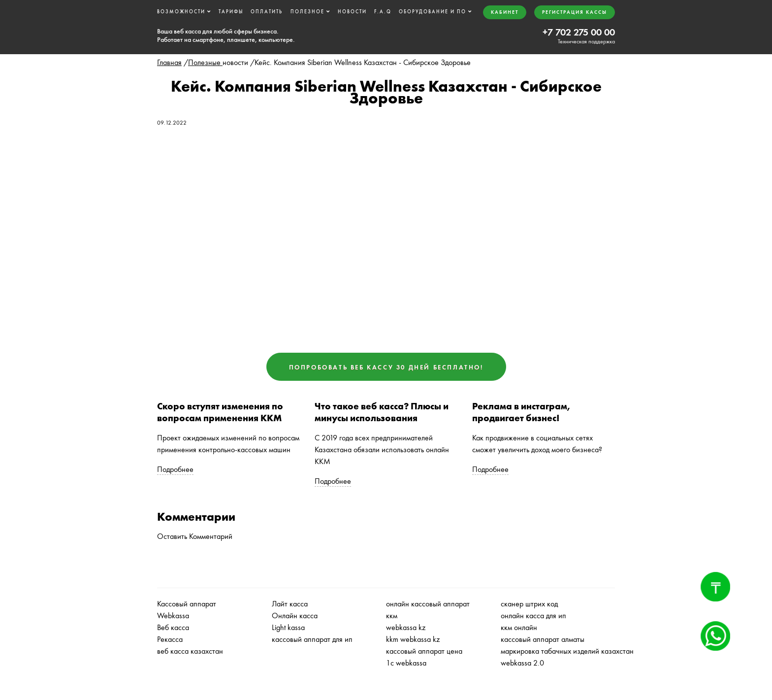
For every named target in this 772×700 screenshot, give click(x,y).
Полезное (307, 12)
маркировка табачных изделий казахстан (567, 651)
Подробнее (175, 469)
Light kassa (288, 627)
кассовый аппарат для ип (312, 639)
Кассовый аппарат (187, 604)
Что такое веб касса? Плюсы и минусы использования (382, 412)
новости (235, 62)
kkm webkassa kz (413, 639)
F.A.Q (383, 12)
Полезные (205, 62)
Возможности (181, 12)
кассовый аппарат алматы (543, 639)
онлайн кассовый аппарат (428, 604)
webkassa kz (406, 627)
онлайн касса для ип (533, 616)
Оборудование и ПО (433, 12)
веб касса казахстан (190, 651)
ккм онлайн (519, 627)
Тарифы (231, 12)
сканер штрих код (529, 604)
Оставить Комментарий (195, 536)
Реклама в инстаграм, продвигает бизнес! (522, 412)
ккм (392, 616)
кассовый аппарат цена (424, 651)
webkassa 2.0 (522, 663)
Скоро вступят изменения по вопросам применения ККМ (220, 412)
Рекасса (170, 639)
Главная (169, 62)
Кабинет (505, 12)
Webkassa (173, 616)
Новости (352, 12)
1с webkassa (406, 663)
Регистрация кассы (575, 12)
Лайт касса (290, 604)
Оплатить (267, 12)
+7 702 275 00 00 (579, 32)
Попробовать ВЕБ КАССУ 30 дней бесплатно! (386, 367)
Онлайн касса (295, 616)
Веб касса (173, 627)
